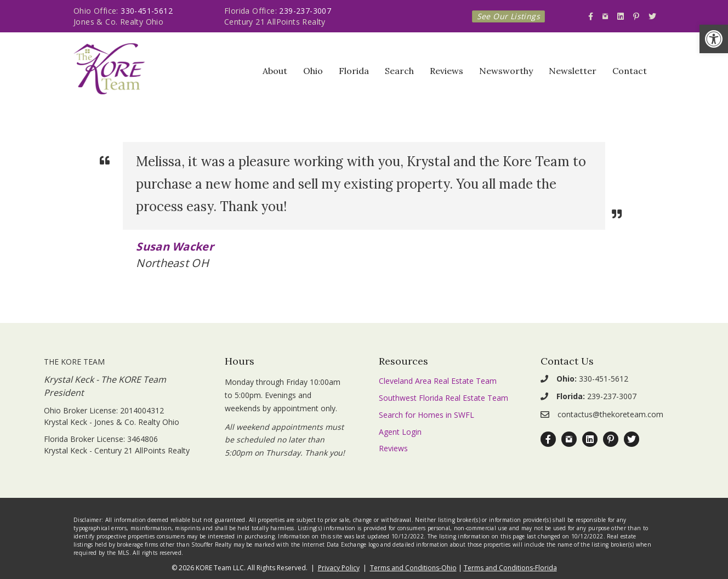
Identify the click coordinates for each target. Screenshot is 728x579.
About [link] (275, 71)
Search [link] (399, 71)
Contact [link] (630, 71)
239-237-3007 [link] (305, 11)
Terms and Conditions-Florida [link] (510, 568)
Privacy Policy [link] (339, 568)
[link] (714, 39)
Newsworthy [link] (506, 71)
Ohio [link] (313, 71)
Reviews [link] (447, 71)
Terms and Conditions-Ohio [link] (413, 568)
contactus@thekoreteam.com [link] (610, 414)
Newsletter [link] (573, 71)
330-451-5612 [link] (147, 11)
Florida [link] (354, 71)
